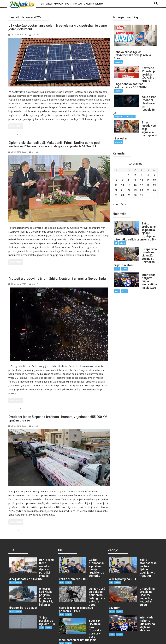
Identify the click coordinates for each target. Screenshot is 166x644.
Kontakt (78, 4)
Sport (68, 4)
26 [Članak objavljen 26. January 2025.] (154, 174)
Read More (16, 126)
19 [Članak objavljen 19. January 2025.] (154, 169)
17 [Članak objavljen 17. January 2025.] (142, 169)
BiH (42, 4)
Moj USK (34, 35)
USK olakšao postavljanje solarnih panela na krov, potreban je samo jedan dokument (58, 27)
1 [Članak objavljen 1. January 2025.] (129, 159)
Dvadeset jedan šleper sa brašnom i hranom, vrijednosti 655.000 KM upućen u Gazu (58, 419)
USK (14, 134)
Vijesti (23, 134)
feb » (124, 188)
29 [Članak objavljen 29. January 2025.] (129, 179)
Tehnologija (129, 107)
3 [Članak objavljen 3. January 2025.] (142, 159)
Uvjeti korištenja (94, 4)
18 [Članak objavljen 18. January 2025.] (148, 169)
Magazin (59, 4)
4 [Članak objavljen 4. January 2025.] (148, 159)
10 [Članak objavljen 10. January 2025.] (142, 164)
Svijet (49, 4)
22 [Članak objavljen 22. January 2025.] (129, 174)
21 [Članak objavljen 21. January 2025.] (122, 174)
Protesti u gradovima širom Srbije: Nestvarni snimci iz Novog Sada (57, 279)
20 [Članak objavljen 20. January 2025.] (116, 174)
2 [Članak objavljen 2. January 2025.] (135, 159)
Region (16, 270)
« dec (116, 188)
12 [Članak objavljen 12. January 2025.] (154, 164)
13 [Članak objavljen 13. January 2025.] (116, 169)
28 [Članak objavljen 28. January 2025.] (122, 179)
